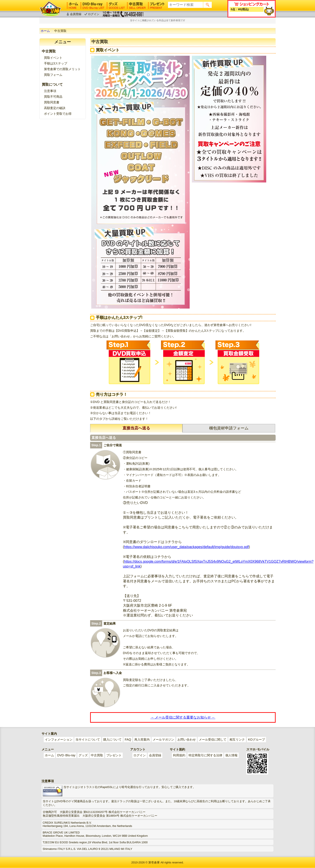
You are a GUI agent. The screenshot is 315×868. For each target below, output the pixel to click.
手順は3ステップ (56, 63)
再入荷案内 (142, 740)
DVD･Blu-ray (66, 755)
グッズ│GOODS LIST (116, 5)
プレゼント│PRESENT (156, 5)
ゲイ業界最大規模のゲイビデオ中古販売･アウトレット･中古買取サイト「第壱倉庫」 (50, 9)
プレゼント (114, 755)
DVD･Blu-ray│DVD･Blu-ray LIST (92, 5)
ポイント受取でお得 (58, 114)
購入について (112, 740)
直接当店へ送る (136, 428)
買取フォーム (53, 75)
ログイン (94, 14)
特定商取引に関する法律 (205, 755)
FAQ (128, 740)
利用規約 (179, 755)
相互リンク (237, 740)
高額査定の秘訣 (55, 108)
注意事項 (50, 91)
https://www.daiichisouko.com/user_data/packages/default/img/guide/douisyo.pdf (186, 547)
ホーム (45, 31)
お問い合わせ (187, 740)
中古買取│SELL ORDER (136, 5)
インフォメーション (59, 740)
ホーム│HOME (72, 5)
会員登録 (76, 14)
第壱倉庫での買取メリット (62, 69)
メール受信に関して (213, 740)
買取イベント (53, 58)
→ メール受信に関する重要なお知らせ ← (183, 717)
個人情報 (231, 755)
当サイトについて (88, 740)
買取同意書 (52, 102)
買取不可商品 (53, 97)
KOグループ (256, 740)
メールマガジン (163, 740)
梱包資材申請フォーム (229, 428)
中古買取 (97, 755)
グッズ (83, 755)
